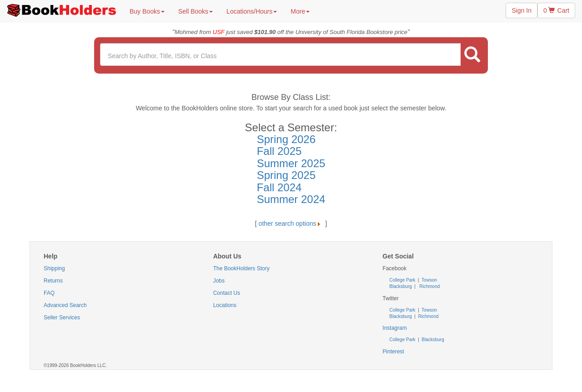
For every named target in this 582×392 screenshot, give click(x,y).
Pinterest (393, 352)
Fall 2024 (279, 187)
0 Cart (556, 10)
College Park (403, 280)
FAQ (49, 293)
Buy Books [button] (147, 11)
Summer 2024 (291, 199)
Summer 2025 (291, 163)
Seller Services (62, 318)
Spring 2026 (286, 139)
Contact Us (227, 293)
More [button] (300, 11)
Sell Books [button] (196, 11)
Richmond (429, 286)
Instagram (394, 328)
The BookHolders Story (241, 268)
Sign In (522, 10)
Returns (53, 281)
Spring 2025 (286, 175)
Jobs (219, 281)
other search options (291, 223)
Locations (225, 305)
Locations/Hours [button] (252, 11)
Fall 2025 (279, 151)
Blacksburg (400, 286)
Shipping (54, 268)
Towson (429, 280)
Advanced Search (65, 305)
